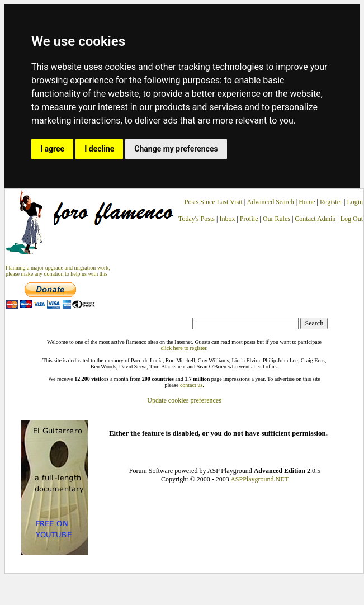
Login (355, 202)
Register (332, 202)
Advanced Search (271, 202)
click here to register (184, 348)
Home (307, 202)
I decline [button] (99, 149)
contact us (191, 385)
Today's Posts (197, 219)
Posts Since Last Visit (214, 202)
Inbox (227, 219)
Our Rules (276, 219)
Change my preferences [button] (176, 149)
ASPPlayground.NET (259, 479)
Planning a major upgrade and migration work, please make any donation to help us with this (58, 271)
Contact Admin (315, 219)
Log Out (352, 219)
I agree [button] (52, 149)
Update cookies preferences (184, 400)
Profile (249, 219)
